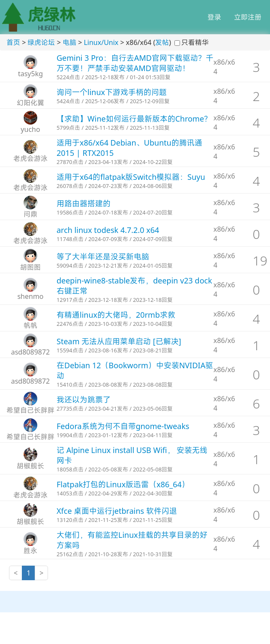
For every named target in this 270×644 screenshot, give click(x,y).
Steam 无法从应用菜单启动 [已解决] (119, 341)
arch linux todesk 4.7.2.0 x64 (108, 230)
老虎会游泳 (30, 158)
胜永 (30, 551)
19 (260, 261)
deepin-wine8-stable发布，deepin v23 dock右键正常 (134, 286)
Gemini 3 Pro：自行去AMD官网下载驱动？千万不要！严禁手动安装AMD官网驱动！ (135, 63)
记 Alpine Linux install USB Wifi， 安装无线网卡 (132, 455)
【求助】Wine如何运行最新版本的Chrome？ (134, 119)
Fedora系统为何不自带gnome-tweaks (123, 426)
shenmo (30, 296)
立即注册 (248, 17)
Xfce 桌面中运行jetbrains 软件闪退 (117, 511)
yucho (30, 129)
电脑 (69, 42)
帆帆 (30, 325)
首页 (13, 42)
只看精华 (195, 42)
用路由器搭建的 (84, 203)
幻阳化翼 (30, 103)
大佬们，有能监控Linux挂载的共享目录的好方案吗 (132, 540)
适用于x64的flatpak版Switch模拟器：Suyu (131, 177)
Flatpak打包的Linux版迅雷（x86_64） (123, 484)
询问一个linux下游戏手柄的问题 (112, 92)
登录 (214, 17)
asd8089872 (31, 352)
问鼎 (30, 214)
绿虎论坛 (41, 42)
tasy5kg (30, 74)
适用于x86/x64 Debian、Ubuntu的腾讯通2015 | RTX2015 (129, 148)
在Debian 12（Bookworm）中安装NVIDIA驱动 (135, 370)
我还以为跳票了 (84, 400)
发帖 (162, 42)
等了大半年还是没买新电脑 (103, 256)
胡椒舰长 (30, 466)
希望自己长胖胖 (30, 410)
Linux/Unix (101, 42)
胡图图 (30, 267)
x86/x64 (224, 67)
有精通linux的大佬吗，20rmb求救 (116, 315)
